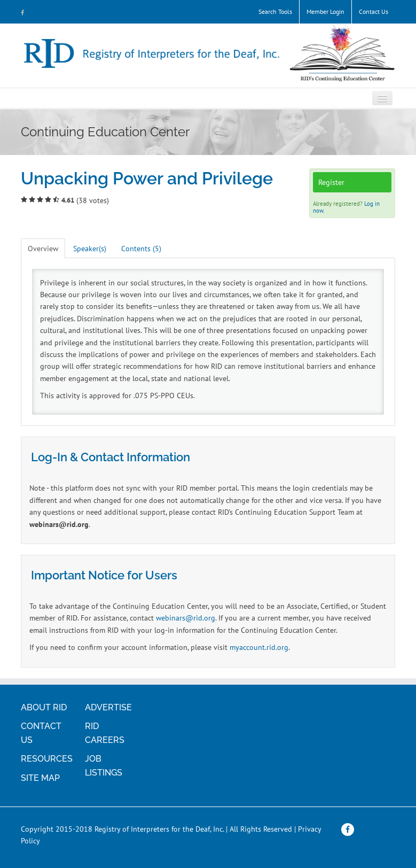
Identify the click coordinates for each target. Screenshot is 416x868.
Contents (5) (141, 249)
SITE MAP (40, 778)
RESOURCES (47, 759)
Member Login (325, 11)
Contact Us (374, 11)
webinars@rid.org (186, 618)
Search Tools (275, 11)
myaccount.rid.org (259, 647)
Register (331, 182)
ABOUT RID (44, 707)
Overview (43, 249)
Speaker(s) (90, 249)
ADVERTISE (108, 707)
